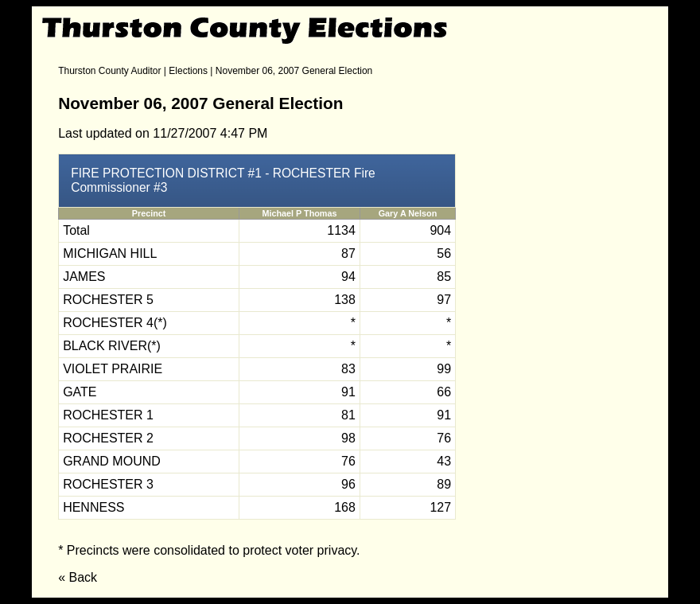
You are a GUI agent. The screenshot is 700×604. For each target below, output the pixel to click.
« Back (78, 577)
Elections (188, 71)
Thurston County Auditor (109, 71)
